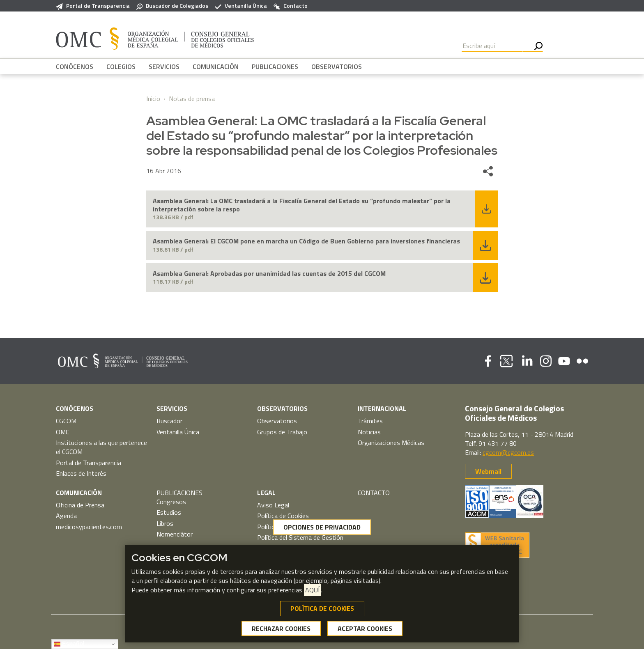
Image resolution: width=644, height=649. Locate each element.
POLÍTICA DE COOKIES (322, 609)
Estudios (169, 512)
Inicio (153, 99)
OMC (62, 432)
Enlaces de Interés (81, 473)
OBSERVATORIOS (337, 67)
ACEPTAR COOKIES (365, 629)
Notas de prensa (192, 99)
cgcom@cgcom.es (508, 452)
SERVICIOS (164, 67)
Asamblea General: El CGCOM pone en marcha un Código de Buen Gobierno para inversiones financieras (306, 241)
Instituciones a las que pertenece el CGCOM (101, 447)
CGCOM (66, 421)
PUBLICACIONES (275, 67)
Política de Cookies (283, 516)
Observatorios (277, 421)
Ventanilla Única (241, 6)
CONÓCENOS (75, 67)
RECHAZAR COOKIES (281, 629)
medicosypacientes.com (89, 527)
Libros (165, 523)
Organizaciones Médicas (391, 443)
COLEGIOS (121, 67)
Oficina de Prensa (80, 505)
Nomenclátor (175, 534)
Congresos (171, 502)
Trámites (370, 421)
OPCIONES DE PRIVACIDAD (322, 527)
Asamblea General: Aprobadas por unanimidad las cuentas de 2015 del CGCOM (269, 274)
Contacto (291, 6)
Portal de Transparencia (93, 6)
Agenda (66, 516)
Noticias (369, 432)
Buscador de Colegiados (172, 6)
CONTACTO (374, 493)
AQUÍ (312, 590)
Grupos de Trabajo (282, 432)
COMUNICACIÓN (216, 67)
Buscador (169, 421)
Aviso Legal (273, 505)
